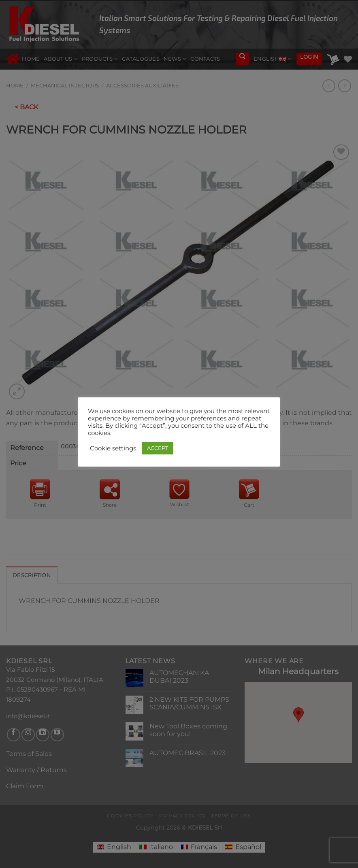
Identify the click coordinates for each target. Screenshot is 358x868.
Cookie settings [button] (113, 448)
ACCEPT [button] (158, 448)
